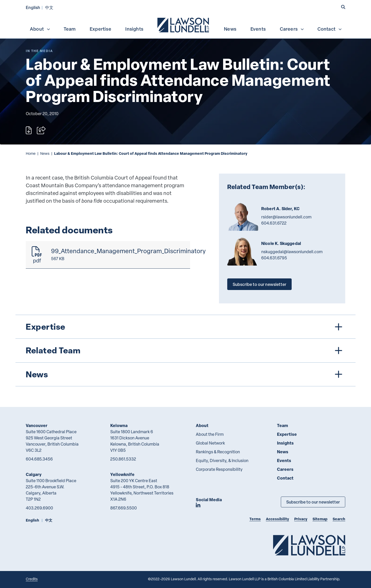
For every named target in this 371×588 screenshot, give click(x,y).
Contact (330, 29)
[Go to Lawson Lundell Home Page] (309, 545)
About (40, 29)
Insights (134, 29)
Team (70, 29)
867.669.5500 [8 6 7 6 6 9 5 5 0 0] (124, 508)
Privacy (301, 519)
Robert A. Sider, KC (280, 209)
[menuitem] (184, 24)
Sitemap (320, 519)
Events (258, 29)
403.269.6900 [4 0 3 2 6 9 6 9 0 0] (39, 508)
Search (339, 519)
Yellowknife (122, 474)
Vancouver (37, 425)
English (33, 7)
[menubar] (185, 24)
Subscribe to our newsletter (259, 284)
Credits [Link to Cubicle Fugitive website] (32, 579)
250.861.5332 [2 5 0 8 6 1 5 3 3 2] (123, 459)
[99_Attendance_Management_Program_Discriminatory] (108, 255)
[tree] (185, 351)
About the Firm (210, 434)
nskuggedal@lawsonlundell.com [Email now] (292, 252)
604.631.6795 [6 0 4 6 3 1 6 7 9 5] (274, 258)
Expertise (100, 29)
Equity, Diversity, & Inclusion (222, 461)
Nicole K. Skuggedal (281, 243)
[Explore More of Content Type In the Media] (39, 51)
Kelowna (119, 425)
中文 (49, 7)
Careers (292, 29)
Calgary (34, 474)
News (230, 29)
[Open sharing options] (41, 130)
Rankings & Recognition (218, 452)
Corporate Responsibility (219, 469)
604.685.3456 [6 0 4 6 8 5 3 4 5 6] (39, 459)
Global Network (210, 443)
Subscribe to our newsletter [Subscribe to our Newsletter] (313, 502)
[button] (343, 7)
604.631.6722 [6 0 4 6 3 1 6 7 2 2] (274, 223)
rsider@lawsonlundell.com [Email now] (286, 217)
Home (31, 153)
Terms (255, 519)
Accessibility (277, 519)
